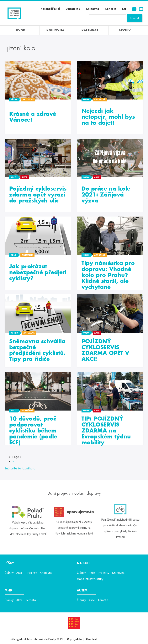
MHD (9, 590)
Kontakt (111, 9)
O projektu (73, 9)
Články (9, 573)
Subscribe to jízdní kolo (20, 468)
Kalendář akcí (50, 9)
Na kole (84, 563)
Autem (83, 590)
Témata (31, 600)
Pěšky (10, 563)
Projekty (31, 573)
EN (124, 9)
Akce (19, 573)
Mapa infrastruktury (90, 579)
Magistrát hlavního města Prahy (35, 636)
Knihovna (92, 9)
